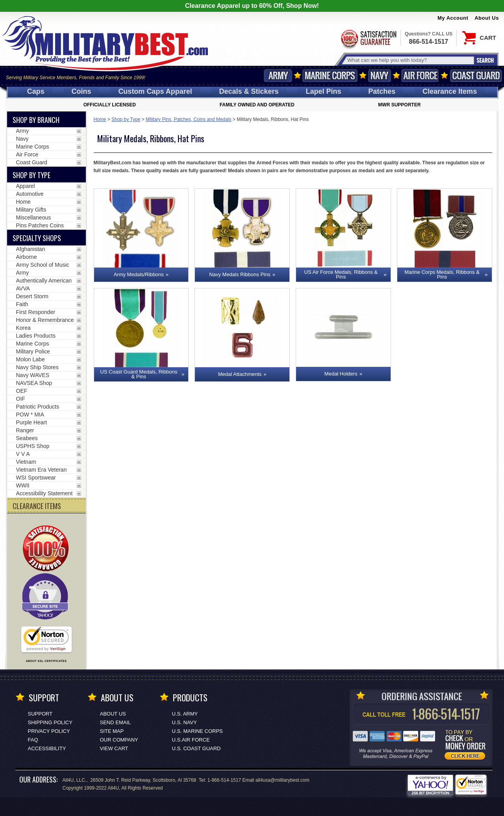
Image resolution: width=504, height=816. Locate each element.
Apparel (26, 186)
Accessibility (47, 748)
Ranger (25, 430)
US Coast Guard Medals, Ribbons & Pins (139, 374)
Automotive (30, 194)
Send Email (116, 722)
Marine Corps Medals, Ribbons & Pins (442, 274)
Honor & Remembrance (45, 320)
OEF (22, 391)
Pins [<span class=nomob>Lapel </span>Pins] (323, 91)
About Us (487, 18)
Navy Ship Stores (37, 367)
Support (40, 714)
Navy (380, 75)
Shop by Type (126, 119)
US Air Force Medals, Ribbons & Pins (341, 274)
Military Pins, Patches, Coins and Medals (188, 119)
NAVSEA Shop (34, 383)
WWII (23, 485)
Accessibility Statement (44, 493)
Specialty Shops (37, 238)
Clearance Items (450, 91)
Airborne (27, 257)
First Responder (36, 312)
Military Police (33, 351)
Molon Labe (31, 359)
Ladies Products (36, 336)
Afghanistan (31, 249)
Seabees (27, 438)
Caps (36, 91)
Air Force (420, 75)
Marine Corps (330, 75)
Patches (382, 91)
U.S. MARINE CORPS (197, 731)
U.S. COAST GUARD (196, 748)
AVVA (23, 288)
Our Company (119, 740)
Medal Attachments (240, 374)
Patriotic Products (38, 407)
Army (278, 75)
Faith (22, 304)
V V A (23, 454)
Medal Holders (341, 374)
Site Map (112, 731)
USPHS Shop (33, 446)
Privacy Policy (49, 731)
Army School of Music (43, 265)
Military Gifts (31, 210)
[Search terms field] (409, 60)
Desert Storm (32, 296)
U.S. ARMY (185, 714)
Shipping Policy (50, 722)
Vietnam (26, 462)
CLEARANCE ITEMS (37, 506)
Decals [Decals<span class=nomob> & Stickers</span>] (249, 91)
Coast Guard (476, 75)
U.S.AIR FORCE (191, 740)
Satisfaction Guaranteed (368, 38)
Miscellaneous (34, 217)
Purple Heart (32, 422)
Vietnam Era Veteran (42, 470)
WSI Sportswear (36, 478)
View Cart (114, 748)
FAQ (33, 740)
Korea (23, 328)
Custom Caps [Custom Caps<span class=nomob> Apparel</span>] (155, 91)
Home (100, 119)
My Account (453, 18)
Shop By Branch (36, 120)
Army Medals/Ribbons (139, 274)
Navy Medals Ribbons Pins (240, 274)
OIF (21, 399)
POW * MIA (30, 415)
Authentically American (44, 281)
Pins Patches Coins (40, 225)
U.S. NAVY (184, 722)
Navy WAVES (33, 375)
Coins (82, 91)
